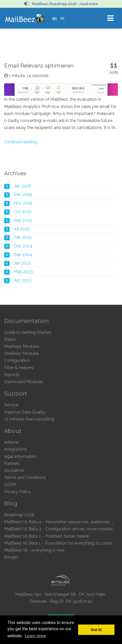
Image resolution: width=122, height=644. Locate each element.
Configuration (17, 360)
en (55, 18)
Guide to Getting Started (28, 332)
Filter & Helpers (19, 368)
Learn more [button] (35, 636)
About (13, 431)
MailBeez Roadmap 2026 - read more (61, 4)
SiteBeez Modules (22, 353)
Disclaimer (14, 470)
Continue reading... (22, 142)
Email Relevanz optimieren (39, 66)
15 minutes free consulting (29, 419)
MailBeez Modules (22, 346)
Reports (12, 375)
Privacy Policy (18, 492)
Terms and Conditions (25, 477)
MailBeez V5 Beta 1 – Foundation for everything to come (58, 543)
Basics (10, 339)
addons (11, 442)
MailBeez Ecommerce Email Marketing (25, 18)
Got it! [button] (96, 630)
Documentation (26, 321)
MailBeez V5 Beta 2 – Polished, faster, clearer (47, 536)
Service (11, 405)
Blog (11, 503)
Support (16, 394)
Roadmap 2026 (19, 515)
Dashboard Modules (24, 382)
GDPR (10, 484)
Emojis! (11, 557)
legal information (20, 456)
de (62, 18)
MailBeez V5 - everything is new (34, 550)
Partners (12, 463)
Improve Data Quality (25, 412)
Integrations (16, 449)
